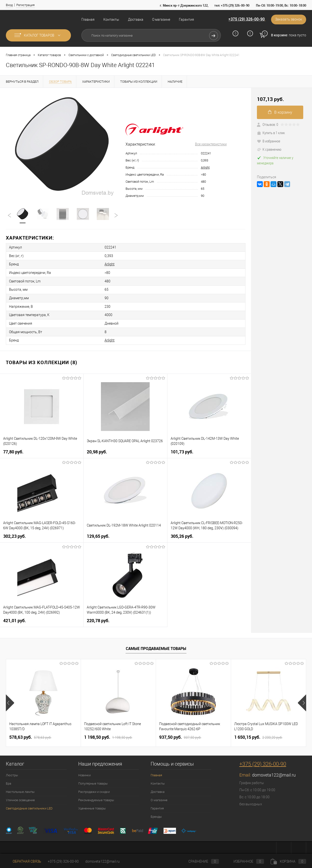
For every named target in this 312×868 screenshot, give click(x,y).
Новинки (84, 773)
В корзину (280, 112)
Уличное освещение (20, 798)
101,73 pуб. (182, 450)
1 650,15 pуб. (258, 735)
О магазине (161, 20)
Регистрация (25, 5)
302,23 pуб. (15, 534)
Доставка (136, 20)
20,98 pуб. (97, 450)
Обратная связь (24, 861)
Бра (9, 782)
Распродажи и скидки (94, 790)
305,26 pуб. (182, 534)
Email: (246, 773)
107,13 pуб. (270, 99)
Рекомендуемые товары (96, 798)
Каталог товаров (38, 35)
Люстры (12, 773)
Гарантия (186, 20)
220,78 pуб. (98, 619)
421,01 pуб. (15, 619)
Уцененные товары (92, 806)
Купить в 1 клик (271, 133)
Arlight (205, 167)
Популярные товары (93, 782)
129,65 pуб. (98, 534)
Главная (88, 20)
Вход (9, 5)
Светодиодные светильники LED (29, 806)
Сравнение (200, 861)
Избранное (245, 861)
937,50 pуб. (180, 735)
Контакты (111, 20)
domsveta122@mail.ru (274, 773)
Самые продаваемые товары (156, 647)
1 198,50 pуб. (108, 735)
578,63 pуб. (30, 735)
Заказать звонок (288, 20)
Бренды (156, 815)
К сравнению (269, 149)
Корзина (288, 861)
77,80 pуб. (13, 450)
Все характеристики (211, 144)
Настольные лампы (20, 790)
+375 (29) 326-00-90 (246, 19)
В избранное (269, 141)
